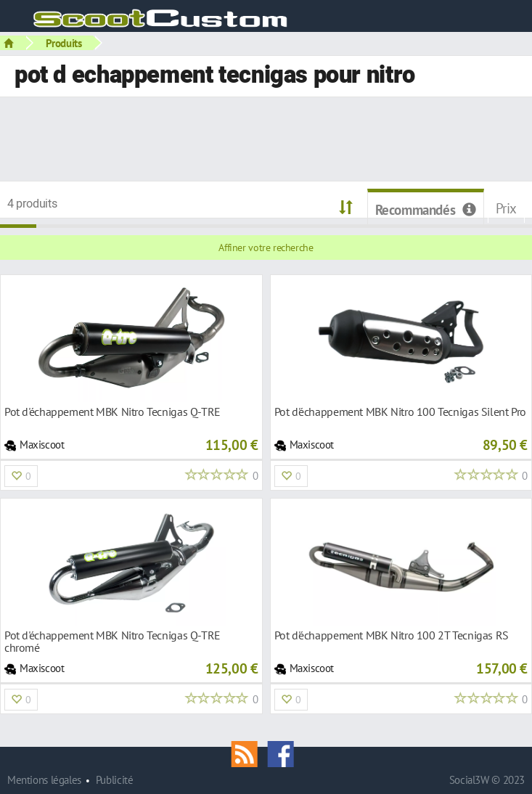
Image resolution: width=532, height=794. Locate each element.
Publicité (115, 780)
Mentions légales (44, 780)
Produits (64, 43)
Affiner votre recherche (266, 247)
